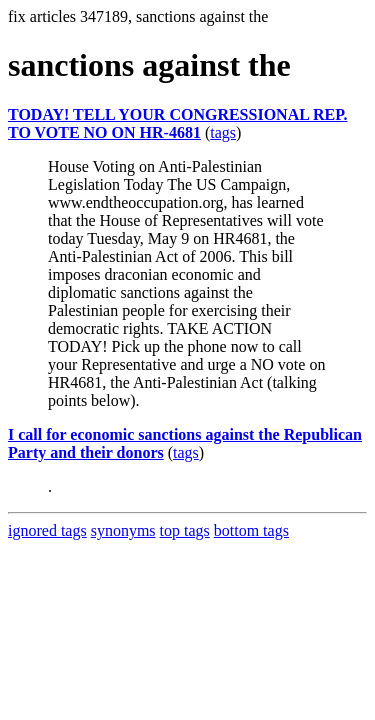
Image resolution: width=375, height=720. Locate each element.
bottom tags (251, 530)
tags (223, 132)
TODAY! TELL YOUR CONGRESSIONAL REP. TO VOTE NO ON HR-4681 (178, 123)
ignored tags (47, 530)
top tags (185, 530)
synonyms (123, 530)
